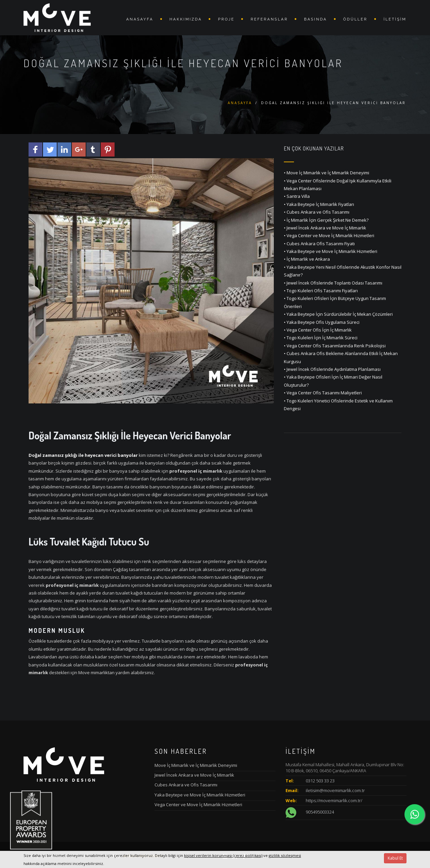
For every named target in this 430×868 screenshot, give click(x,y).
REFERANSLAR (269, 19)
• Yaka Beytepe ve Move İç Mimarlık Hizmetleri (331, 251)
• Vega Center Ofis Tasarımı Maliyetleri (323, 393)
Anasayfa (140, 19)
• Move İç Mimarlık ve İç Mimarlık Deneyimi (327, 173)
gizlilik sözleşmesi (285, 855)
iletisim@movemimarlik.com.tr (335, 790)
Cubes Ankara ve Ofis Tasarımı (186, 785)
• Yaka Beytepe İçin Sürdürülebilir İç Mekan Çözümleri (338, 314)
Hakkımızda (186, 19)
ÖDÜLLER (355, 19)
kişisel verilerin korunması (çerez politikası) (223, 855)
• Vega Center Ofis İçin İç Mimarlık (318, 330)
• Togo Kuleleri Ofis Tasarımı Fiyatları (321, 291)
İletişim (395, 19)
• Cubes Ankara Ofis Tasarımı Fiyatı (319, 244)
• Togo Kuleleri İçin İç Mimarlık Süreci (321, 338)
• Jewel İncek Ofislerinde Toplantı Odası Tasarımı (333, 283)
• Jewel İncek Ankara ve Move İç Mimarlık (325, 228)
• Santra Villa (297, 196)
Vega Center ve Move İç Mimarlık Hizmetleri (198, 805)
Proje (226, 19)
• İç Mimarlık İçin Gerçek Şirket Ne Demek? (326, 220)
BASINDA (315, 19)
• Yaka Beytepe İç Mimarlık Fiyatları (319, 204)
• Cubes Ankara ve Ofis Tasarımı (317, 212)
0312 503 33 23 (320, 781)
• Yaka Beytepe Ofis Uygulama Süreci (322, 322)
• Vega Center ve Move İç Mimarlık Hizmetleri (329, 235)
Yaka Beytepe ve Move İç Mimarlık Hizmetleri (200, 795)
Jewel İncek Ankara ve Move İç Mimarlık (194, 775)
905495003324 (320, 812)
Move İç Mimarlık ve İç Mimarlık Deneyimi (196, 765)
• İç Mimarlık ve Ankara (307, 259)
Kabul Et (395, 858)
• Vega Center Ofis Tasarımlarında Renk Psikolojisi (335, 346)
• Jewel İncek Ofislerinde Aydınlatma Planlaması (332, 369)
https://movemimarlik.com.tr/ (334, 800)
